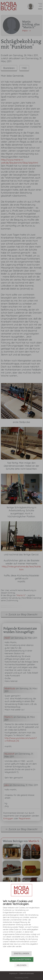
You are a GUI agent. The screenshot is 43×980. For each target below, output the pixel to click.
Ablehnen (21, 965)
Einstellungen (21, 954)
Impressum (13, 973)
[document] (21, 925)
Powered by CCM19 (21, 978)
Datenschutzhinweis (27, 973)
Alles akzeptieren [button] (22, 959)
